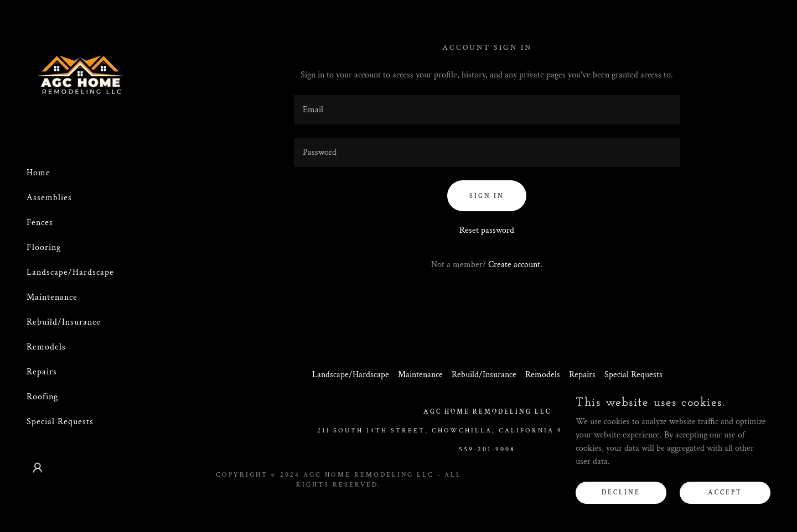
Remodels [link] (46, 347)
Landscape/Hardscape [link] (70, 272)
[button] (38, 468)
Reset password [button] (487, 230)
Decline (621, 492)
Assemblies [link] (49, 198)
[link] (81, 78)
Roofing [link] (42, 397)
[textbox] (487, 110)
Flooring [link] (44, 247)
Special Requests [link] (60, 422)
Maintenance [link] (52, 297)
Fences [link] (40, 223)
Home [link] (38, 173)
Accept (725, 492)
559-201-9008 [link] (487, 449)
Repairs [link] (42, 372)
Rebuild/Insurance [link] (64, 322)
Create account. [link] (515, 265)
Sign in (487, 196)
